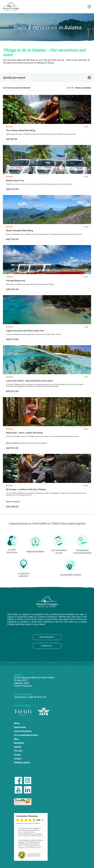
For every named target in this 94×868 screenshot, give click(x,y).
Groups (17, 755)
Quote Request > (47, 637)
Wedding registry (22, 763)
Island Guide (20, 727)
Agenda (18, 747)
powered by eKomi (34, 855)
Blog (16, 739)
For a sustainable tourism (26, 735)
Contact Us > (47, 646)
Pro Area (18, 751)
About (17, 723)
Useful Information (23, 731)
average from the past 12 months (28, 823)
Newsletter (19, 743)
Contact (18, 759)
